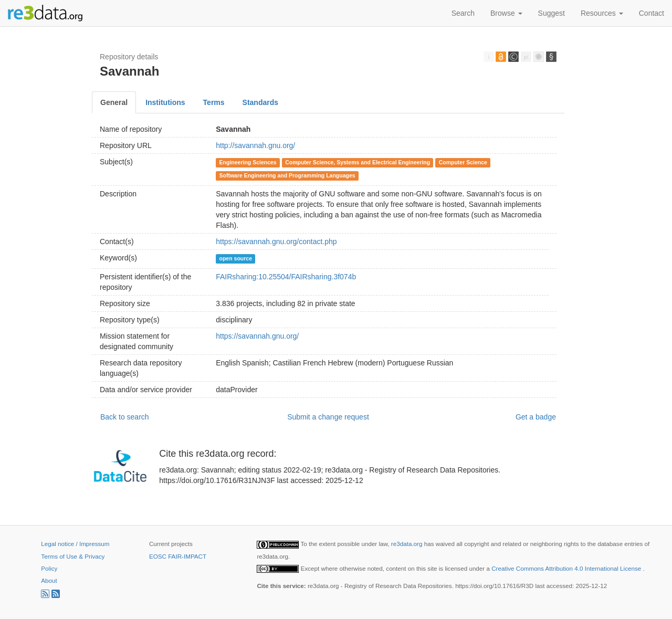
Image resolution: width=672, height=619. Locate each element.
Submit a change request (328, 417)
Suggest (552, 13)
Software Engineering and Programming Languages (287, 175)
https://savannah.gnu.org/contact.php (276, 242)
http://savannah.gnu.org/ (255, 145)
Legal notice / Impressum (75, 544)
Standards (260, 102)
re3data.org (408, 544)
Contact (652, 13)
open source (236, 258)
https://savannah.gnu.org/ (257, 336)
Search (463, 13)
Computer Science (463, 162)
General (114, 102)
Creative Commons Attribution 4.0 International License (567, 568)
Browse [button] (506, 13)
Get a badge (536, 417)
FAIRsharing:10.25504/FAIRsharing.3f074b (286, 277)
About (49, 580)
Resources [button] (602, 13)
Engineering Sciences (248, 162)
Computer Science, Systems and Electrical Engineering (358, 162)
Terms (214, 102)
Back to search (125, 417)
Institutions (165, 102)
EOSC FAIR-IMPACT (178, 556)
